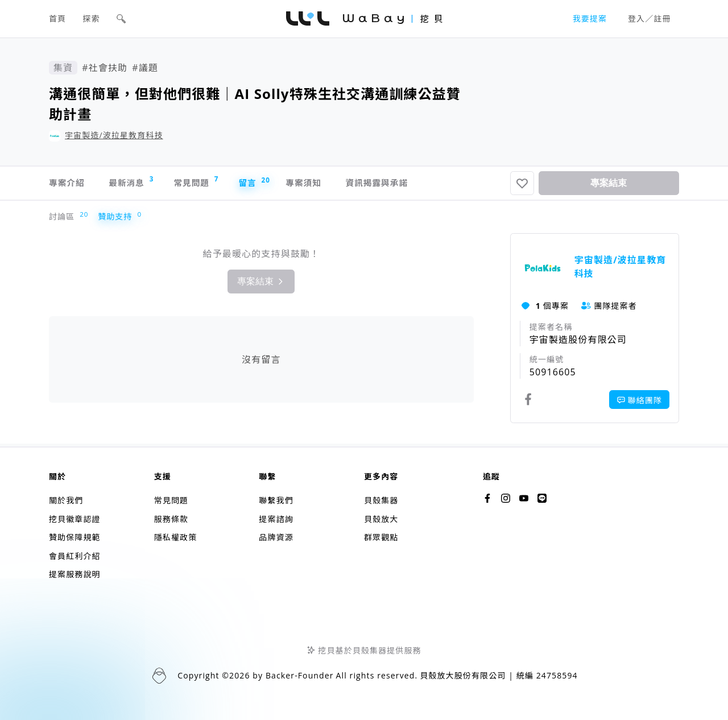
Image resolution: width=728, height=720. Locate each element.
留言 (281, 185)
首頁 (57, 18)
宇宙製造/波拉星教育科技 (114, 135)
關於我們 (66, 500)
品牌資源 (276, 537)
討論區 (64, 220)
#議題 (145, 68)
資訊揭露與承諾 (422, 185)
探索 (92, 18)
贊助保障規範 (75, 537)
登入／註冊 (650, 18)
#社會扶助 (105, 68)
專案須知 (339, 185)
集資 (63, 68)
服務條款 (171, 519)
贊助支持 (117, 220)
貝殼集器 (381, 500)
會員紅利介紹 (75, 556)
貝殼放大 (381, 519)
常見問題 (216, 183)
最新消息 (142, 183)
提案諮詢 (276, 519)
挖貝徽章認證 (75, 519)
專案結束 (609, 185)
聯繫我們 (276, 500)
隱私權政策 (176, 537)
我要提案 (590, 18)
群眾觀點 (381, 537)
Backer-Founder (300, 675)
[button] (121, 19)
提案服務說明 (75, 574)
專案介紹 (68, 185)
